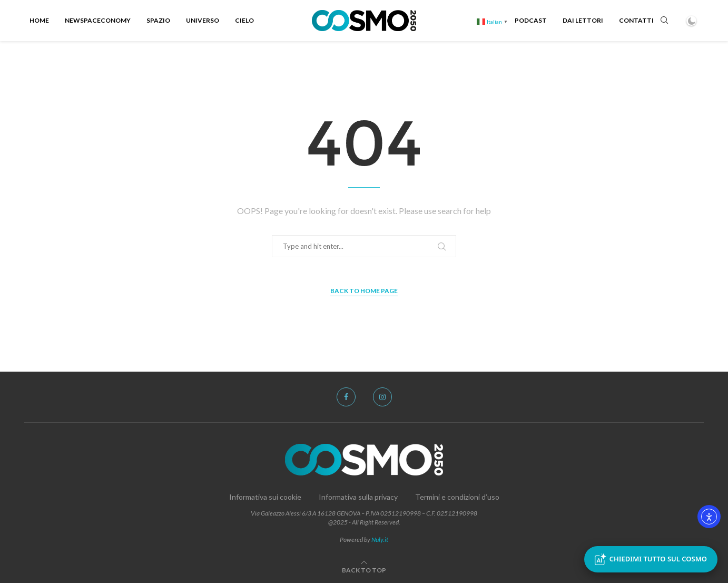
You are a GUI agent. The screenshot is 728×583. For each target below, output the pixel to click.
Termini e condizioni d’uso (457, 497)
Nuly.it (380, 540)
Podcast (531, 20)
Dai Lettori (583, 20)
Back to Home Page (364, 291)
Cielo (244, 20)
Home (39, 20)
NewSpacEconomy (98, 20)
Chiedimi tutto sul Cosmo (651, 559)
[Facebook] (346, 397)
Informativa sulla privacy (358, 497)
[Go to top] (364, 570)
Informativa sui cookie (265, 497)
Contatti (636, 20)
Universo (203, 20)
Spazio (158, 20)
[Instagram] (382, 397)
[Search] (664, 21)
